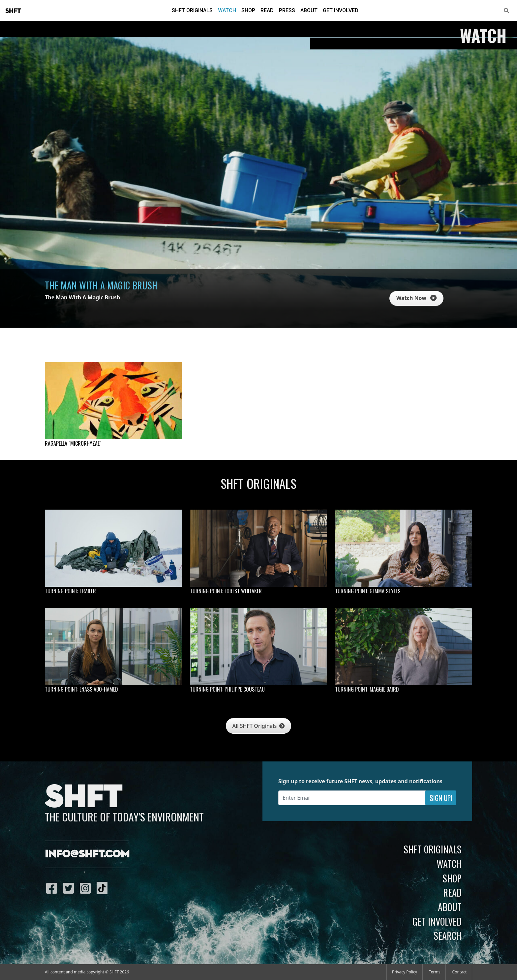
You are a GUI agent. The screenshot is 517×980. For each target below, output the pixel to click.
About (309, 10)
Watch (227, 10)
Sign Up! (441, 798)
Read (267, 10)
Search (448, 935)
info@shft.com (87, 854)
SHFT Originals (192, 10)
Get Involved (341, 10)
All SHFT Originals (259, 726)
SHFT (13, 11)
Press (287, 10)
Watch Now (416, 298)
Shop (248, 10)
